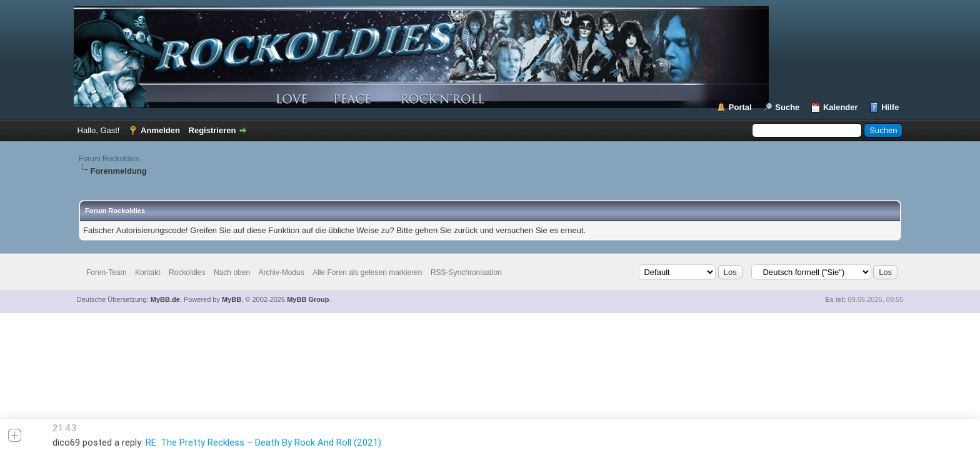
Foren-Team (107, 272)
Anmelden (160, 130)
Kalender (841, 107)
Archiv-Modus (281, 272)
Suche (787, 107)
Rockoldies (187, 272)
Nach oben (232, 272)
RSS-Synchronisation (466, 272)
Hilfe (890, 107)
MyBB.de (165, 299)
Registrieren (212, 130)
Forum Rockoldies (109, 159)
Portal (740, 107)
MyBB (232, 299)
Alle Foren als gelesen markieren (367, 272)
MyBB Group (308, 299)
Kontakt (148, 272)
